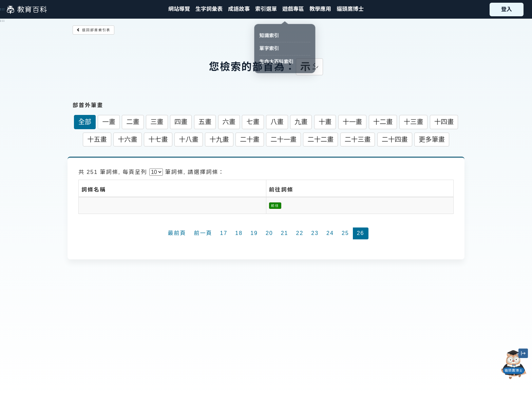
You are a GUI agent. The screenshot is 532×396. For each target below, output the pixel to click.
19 (254, 233)
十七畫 (158, 140)
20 (269, 233)
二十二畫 (320, 140)
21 (285, 233)
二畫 (133, 122)
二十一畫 (283, 140)
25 (345, 233)
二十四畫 (395, 140)
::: (3, 9)
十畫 (325, 122)
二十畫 (250, 140)
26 (361, 233)
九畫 (301, 122)
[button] (266, 9)
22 (300, 233)
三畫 (157, 122)
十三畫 (414, 122)
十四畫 (444, 122)
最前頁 (177, 233)
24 (330, 233)
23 (315, 233)
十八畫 (189, 140)
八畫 (277, 122)
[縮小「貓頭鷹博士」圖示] (523, 353)
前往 (275, 206)
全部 (85, 122)
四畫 (181, 122)
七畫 (253, 122)
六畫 (229, 122)
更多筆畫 (432, 140)
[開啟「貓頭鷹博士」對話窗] (514, 365)
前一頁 (203, 233)
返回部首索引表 (93, 30)
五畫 (205, 122)
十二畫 (383, 122)
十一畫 (353, 122)
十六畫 (128, 140)
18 (239, 233)
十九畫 (219, 140)
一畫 (109, 122)
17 (224, 233)
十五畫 (97, 140)
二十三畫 (358, 140)
